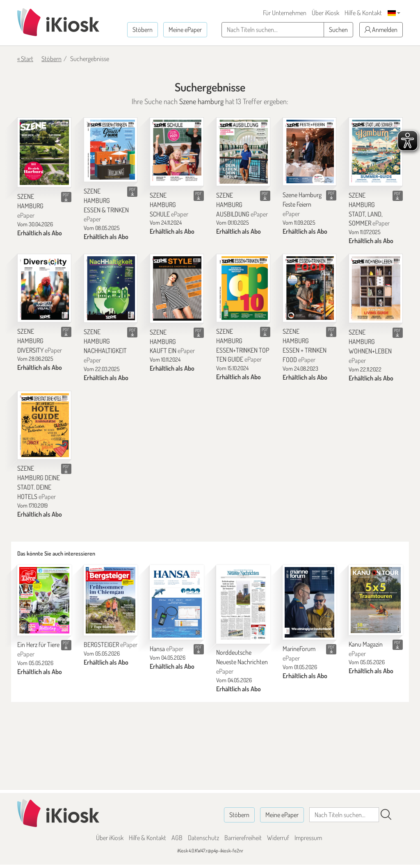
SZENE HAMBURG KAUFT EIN (172, 342)
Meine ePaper (185, 30)
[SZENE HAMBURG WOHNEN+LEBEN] (376, 288)
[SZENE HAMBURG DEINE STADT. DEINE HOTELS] (44, 425)
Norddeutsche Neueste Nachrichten (242, 662)
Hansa (167, 649)
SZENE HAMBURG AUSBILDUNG (242, 205)
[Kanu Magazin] (376, 600)
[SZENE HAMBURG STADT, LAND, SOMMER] (376, 152)
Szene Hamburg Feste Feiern (302, 204)
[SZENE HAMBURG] (44, 153)
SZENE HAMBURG (30, 206)
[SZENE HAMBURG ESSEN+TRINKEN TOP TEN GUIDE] (243, 288)
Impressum (308, 838)
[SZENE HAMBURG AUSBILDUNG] (243, 152)
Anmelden (381, 30)
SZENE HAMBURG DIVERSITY (40, 341)
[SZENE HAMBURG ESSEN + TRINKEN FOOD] (310, 288)
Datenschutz (203, 838)
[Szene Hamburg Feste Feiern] (310, 152)
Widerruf (278, 838)
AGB (177, 838)
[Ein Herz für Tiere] (44, 600)
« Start (25, 59)
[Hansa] (177, 602)
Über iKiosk (325, 13)
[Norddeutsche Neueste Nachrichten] (243, 604)
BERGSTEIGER (111, 645)
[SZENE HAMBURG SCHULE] (177, 152)
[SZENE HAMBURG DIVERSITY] (44, 288)
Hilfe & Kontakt (363, 13)
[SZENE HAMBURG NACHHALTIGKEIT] (111, 288)
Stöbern (143, 30)
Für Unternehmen (285, 13)
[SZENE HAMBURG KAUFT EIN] (177, 288)
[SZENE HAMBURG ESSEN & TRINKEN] (111, 150)
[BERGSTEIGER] (111, 600)
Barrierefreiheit (243, 838)
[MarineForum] (310, 602)
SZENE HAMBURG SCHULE (169, 205)
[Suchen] (386, 815)
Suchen (338, 30)
